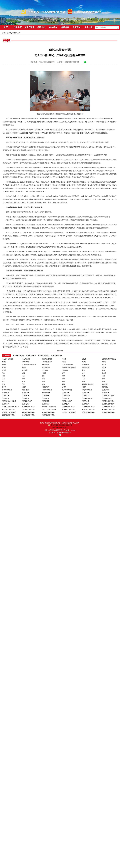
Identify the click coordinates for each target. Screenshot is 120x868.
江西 (103, 376)
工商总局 (65, 370)
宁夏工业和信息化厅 (108, 395)
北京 (83, 370)
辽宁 (63, 373)
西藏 (83, 381)
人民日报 (105, 384)
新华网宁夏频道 (7, 390)
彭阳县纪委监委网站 (8, 415)
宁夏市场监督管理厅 (108, 404)
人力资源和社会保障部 (29, 365)
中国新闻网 (45, 387)
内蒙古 (44, 373)
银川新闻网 (25, 393)
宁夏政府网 (25, 395)
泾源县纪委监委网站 (48, 415)
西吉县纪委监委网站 (108, 412)
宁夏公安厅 (25, 404)
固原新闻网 (85, 393)
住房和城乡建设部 (68, 365)
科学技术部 (25, 362)
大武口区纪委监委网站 (49, 410)
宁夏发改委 (85, 395)
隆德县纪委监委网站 (28, 415)
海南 (103, 379)
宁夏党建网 (105, 393)
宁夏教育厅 (45, 398)
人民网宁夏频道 (47, 390)
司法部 (104, 362)
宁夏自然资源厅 (107, 398)
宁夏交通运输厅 (27, 401)
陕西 (103, 381)
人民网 (24, 387)
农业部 (4, 367)
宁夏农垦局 (65, 404)
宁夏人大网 (5, 395)
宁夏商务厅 (85, 401)
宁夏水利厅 (45, 401)
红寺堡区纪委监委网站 (69, 412)
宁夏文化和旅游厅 (88, 398)
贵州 (43, 381)
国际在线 (105, 387)
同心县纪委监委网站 (28, 412)
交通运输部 (85, 365)
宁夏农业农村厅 (67, 401)
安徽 (63, 376)
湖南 (63, 379)
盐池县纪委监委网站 (48, 412)
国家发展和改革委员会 (109, 359)
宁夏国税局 (85, 404)
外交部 (64, 359)
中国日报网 (25, 390)
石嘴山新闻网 (46, 393)
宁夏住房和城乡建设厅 (9, 401)
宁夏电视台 (5, 393)
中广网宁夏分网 (67, 390)
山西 (23, 373)
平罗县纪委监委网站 (88, 410)
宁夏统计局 (5, 404)
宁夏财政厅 (65, 398)
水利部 (104, 365)
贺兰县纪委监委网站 (8, 410)
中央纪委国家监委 (8, 359)
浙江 (43, 376)
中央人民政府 (26, 359)
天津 (103, 370)
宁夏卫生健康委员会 (108, 401)
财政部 (4, 365)
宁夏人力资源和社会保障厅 (10, 407)
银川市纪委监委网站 (28, 407)
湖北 (43, 379)
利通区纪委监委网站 (108, 410)
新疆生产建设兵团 (88, 384)
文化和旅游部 (46, 367)
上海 (3, 376)
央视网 (64, 387)
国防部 (84, 359)
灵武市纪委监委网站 (28, 410)
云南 (63, 381)
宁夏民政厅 (5, 398)
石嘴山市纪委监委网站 (49, 407)
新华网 (4, 387)
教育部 (4, 362)
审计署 (104, 367)
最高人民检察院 (47, 359)
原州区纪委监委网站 (88, 412)
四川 (23, 381)
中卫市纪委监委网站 (108, 407)
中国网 (84, 387)
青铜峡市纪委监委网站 (9, 412)
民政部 (84, 362)
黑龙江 (104, 373)
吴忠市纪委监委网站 (68, 407)
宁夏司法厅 (45, 404)
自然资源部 (45, 365)
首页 (4, 33)
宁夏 (23, 384)
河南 (23, 379)
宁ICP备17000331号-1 (60, 428)
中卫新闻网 (65, 393)
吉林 (83, 373)
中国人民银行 (86, 367)
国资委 (4, 370)
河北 (3, 373)
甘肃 (3, 384)
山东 (3, 379)
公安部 (64, 362)
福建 (83, 376)
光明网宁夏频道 (87, 390)
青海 (43, 384)
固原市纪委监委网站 (88, 407)
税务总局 (45, 370)
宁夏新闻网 (105, 390)
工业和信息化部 (47, 362)
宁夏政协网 (45, 395)
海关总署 (25, 370)
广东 (83, 379)
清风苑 (9, 33)
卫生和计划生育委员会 (69, 367)
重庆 (3, 381)
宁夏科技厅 (25, 398)
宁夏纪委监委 (66, 395)
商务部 (24, 367)
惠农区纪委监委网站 (68, 410)
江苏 (23, 376)
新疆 (63, 384)
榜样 (15, 33)
